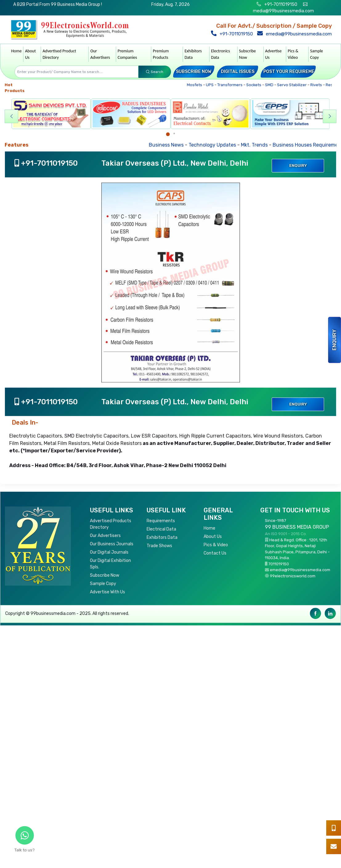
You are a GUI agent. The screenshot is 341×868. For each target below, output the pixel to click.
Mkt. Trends (261, 145)
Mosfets (197, 85)
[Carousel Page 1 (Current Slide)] (168, 134)
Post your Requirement (292, 72)
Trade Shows (159, 546)
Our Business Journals (112, 544)
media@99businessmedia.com (283, 11)
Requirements (161, 521)
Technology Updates (219, 145)
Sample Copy (317, 54)
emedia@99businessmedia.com (295, 34)
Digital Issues (238, 72)
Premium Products (161, 54)
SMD (272, 85)
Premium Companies (127, 54)
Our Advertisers (100, 54)
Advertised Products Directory (111, 524)
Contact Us (215, 553)
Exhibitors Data (193, 54)
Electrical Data (161, 529)
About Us (30, 54)
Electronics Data (221, 54)
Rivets (319, 85)
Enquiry (334, 340)
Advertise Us (274, 54)
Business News (173, 145)
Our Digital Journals (109, 552)
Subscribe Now (248, 54)
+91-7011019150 (280, 4)
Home (16, 51)
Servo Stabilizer (295, 85)
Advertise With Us (108, 592)
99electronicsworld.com (293, 576)
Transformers (233, 85)
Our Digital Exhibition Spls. (110, 564)
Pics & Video (293, 54)
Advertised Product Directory (59, 54)
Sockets (257, 85)
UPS (213, 85)
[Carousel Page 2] (174, 133)
